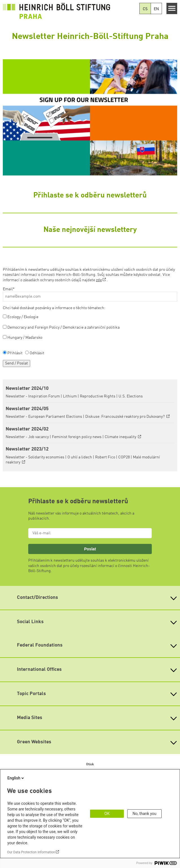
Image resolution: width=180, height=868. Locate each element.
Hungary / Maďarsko (25, 338)
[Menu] (172, 8)
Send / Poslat (17, 363)
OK (107, 814)
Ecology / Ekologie (23, 317)
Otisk (90, 764)
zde (99, 280)
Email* (9, 289)
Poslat (90, 549)
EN (156, 9)
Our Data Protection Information (31, 852)
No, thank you (145, 814)
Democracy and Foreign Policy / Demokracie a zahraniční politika (63, 328)
